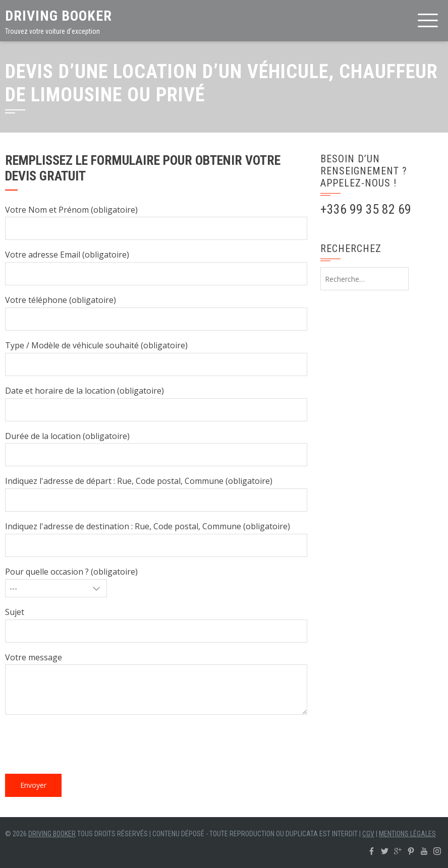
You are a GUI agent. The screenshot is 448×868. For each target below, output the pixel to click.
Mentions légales (407, 834)
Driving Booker (59, 16)
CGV (368, 834)
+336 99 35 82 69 (366, 209)
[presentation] (82, 747)
